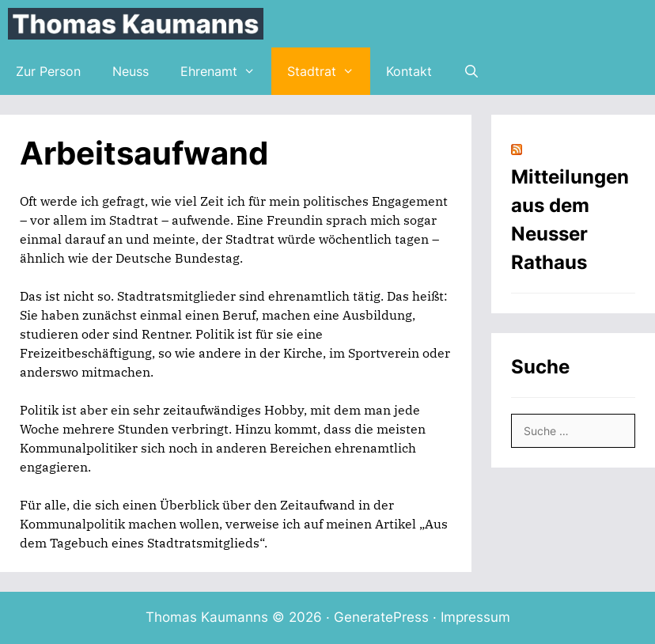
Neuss (131, 71)
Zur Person (48, 71)
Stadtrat (329, 71)
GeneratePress (381, 617)
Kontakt (409, 71)
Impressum (475, 617)
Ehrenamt (226, 71)
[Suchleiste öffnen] (472, 71)
